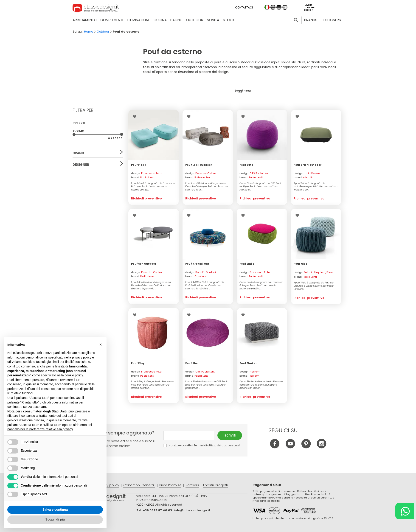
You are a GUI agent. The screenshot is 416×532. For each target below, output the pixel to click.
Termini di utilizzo (205, 445)
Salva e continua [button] (55, 510)
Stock (229, 20)
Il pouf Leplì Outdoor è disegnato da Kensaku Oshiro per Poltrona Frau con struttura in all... (207, 187)
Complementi (112, 20)
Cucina (160, 20)
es (285, 7)
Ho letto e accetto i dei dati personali (202, 445)
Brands (311, 20)
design (146, 173)
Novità (213, 20)
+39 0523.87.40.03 (157, 510)
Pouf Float (138, 165)
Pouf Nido (301, 264)
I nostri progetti (216, 485)
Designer (81, 165)
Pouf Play (138, 363)
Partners (192, 485)
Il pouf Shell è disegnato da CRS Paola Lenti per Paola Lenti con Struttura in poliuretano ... (207, 385)
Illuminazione (138, 20)
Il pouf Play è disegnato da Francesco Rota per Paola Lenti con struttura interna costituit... (152, 385)
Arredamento (85, 20)
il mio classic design (309, 7)
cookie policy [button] (74, 375)
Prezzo (79, 123)
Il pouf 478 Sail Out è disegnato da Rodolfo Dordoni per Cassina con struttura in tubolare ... (205, 286)
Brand (78, 153)
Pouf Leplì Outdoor (199, 165)
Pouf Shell (192, 363)
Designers (332, 20)
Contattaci (244, 7)
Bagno (176, 20)
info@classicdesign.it (192, 510)
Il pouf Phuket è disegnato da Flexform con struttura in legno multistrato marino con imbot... (261, 385)
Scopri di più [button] (55, 519)
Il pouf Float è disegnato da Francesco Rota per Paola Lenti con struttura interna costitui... (153, 187)
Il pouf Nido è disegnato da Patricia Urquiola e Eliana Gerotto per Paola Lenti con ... (314, 286)
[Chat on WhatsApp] (405, 511)
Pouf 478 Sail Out (197, 264)
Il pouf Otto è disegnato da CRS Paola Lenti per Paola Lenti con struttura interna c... (261, 187)
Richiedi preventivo (146, 198)
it (267, 7)
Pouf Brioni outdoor (308, 165)
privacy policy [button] (82, 357)
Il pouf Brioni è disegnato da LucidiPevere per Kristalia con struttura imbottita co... (316, 187)
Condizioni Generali (139, 485)
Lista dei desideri (136, 117)
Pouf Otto (246, 165)
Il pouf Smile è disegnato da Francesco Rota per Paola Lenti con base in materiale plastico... (261, 286)
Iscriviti (230, 435)
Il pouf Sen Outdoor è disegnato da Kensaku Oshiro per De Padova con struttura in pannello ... (151, 286)
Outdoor (195, 20)
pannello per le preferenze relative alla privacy (40, 429)
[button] (101, 344)
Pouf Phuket (248, 363)
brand (143, 177)
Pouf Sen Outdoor (144, 264)
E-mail (189, 435)
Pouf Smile (247, 264)
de (279, 7)
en (273, 7)
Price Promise (170, 485)
